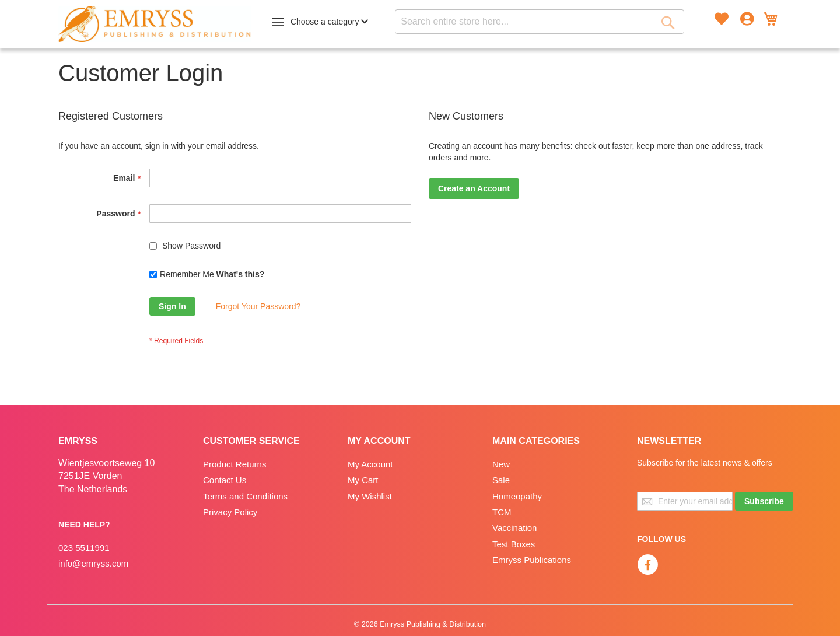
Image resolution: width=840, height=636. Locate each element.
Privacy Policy (230, 512)
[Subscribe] (764, 501)
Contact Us (225, 480)
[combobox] (540, 22)
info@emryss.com (93, 563)
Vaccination (514, 528)
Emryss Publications (532, 560)
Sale (501, 480)
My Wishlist (370, 496)
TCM (502, 512)
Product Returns (235, 464)
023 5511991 (84, 548)
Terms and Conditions (245, 496)
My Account (370, 464)
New (501, 464)
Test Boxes (514, 544)
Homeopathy (517, 496)
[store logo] (155, 24)
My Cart (363, 480)
